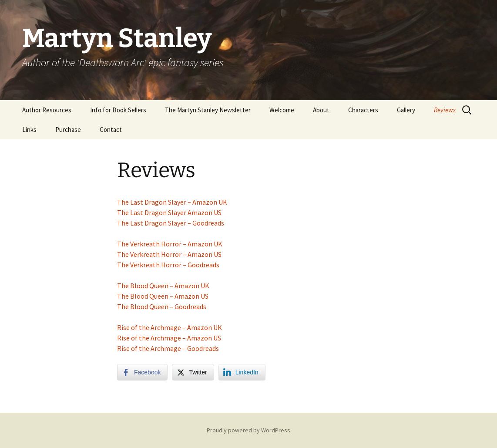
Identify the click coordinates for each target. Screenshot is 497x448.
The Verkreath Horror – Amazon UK (170, 244)
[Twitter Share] (193, 372)
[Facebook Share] (142, 372)
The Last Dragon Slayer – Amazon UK (172, 202)
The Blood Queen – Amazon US (163, 296)
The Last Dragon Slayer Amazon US (169, 212)
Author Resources (47, 110)
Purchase (68, 130)
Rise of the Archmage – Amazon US (169, 338)
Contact (111, 130)
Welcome (282, 110)
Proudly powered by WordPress (248, 430)
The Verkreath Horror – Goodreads (168, 265)
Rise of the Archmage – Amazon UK (170, 327)
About (321, 110)
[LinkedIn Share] (242, 372)
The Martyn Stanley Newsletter (208, 110)
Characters (363, 110)
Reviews (445, 110)
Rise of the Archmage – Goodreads (168, 348)
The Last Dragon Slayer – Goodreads (171, 223)
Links (29, 130)
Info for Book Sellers (118, 110)
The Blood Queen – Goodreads (162, 307)
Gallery (406, 110)
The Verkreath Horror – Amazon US (169, 254)
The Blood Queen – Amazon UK (163, 286)
